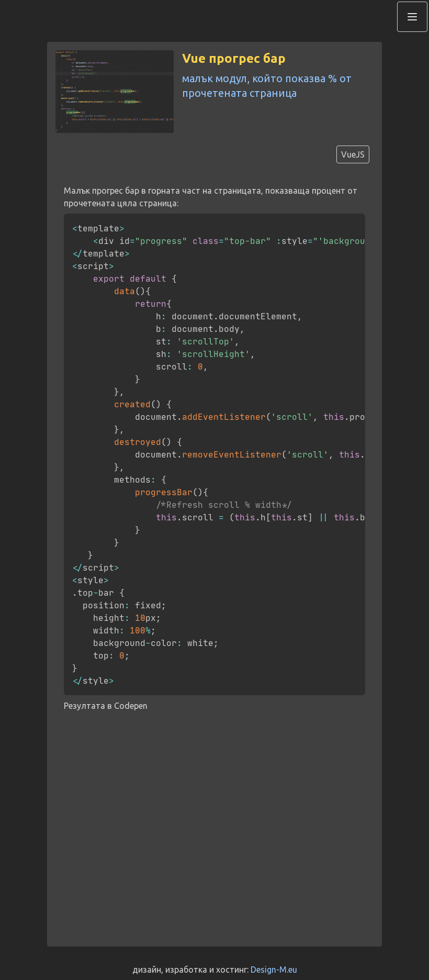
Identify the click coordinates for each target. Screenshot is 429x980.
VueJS (353, 154)
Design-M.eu (274, 970)
